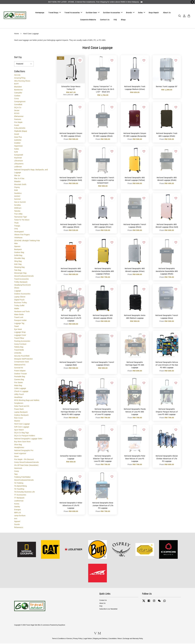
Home (16, 34)
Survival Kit (19, 368)
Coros (16, 99)
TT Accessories (20, 495)
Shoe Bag (18, 445)
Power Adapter (20, 371)
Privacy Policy (78, 639)
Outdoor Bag (19, 253)
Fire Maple (18, 123)
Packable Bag (20, 377)
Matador (17, 182)
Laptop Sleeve (20, 297)
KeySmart (18, 158)
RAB (16, 191)
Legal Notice (88, 639)
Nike (16, 244)
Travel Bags (55, 13)
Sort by (18, 58)
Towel (16, 327)
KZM (16, 152)
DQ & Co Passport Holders (25, 436)
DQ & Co (18, 108)
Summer (17, 200)
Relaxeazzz (19, 528)
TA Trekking (19, 483)
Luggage (18, 291)
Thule (16, 223)
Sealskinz (18, 194)
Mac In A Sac (19, 179)
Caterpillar (18, 93)
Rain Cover (19, 418)
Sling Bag (18, 262)
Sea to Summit (20, 203)
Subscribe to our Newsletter (108, 609)
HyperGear (18, 146)
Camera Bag (19, 380)
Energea (17, 510)
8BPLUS (18, 513)
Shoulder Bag (19, 259)
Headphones (19, 448)
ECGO (17, 114)
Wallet (17, 309)
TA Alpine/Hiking (20, 486)
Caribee (17, 96)
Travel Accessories (73, 13)
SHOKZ (17, 197)
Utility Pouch (19, 395)
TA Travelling (19, 489)
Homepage (40, 13)
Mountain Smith (20, 185)
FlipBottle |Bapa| (21, 132)
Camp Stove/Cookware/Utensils (26, 463)
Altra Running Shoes (22, 81)
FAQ (115, 20)
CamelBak (18, 105)
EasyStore (62, 625)
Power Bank (19, 410)
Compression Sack (22, 362)
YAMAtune (18, 238)
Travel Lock (19, 318)
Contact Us (105, 20)
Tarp (16, 475)
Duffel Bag (18, 256)
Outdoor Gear (93, 13)
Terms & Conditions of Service (62, 639)
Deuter (17, 111)
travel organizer (20, 454)
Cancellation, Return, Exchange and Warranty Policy (126, 639)
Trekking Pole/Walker (22, 478)
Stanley (17, 507)
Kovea (17, 504)
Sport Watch (19, 430)
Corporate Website (88, 20)
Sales (142, 13)
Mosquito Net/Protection (23, 359)
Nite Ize (17, 176)
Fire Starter (19, 383)
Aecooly (17, 75)
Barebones (18, 90)
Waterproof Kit (20, 365)
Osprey (17, 188)
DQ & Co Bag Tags (22, 433)
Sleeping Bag (19, 268)
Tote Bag (18, 271)
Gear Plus (18, 138)
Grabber (17, 144)
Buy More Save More (22, 442)
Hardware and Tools (22, 312)
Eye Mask (18, 330)
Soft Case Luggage (22, 427)
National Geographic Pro (24, 451)
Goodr (17, 135)
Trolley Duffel (19, 306)
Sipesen (17, 247)
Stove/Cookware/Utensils (24, 277)
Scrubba (17, 206)
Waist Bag (18, 386)
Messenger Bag (20, 274)
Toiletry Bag (19, 348)
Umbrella (18, 353)
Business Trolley (21, 303)
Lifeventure (18, 161)
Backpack (18, 250)
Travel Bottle (19, 351)
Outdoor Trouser (21, 374)
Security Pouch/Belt (22, 356)
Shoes (17, 288)
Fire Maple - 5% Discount (24, 460)
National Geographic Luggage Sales (28, 439)
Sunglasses (19, 404)
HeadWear (18, 398)
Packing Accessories (22, 342)
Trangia (17, 226)
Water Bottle (19, 315)
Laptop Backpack (21, 413)
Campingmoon (20, 102)
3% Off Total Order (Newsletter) (26, 466)
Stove (16, 457)
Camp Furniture (20, 345)
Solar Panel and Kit (22, 407)
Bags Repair (154, 13)
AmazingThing (20, 78)
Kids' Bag (18, 265)
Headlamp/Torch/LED (22, 285)
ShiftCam (18, 208)
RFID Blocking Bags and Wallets (27, 401)
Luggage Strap (20, 333)
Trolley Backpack (21, 282)
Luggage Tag (19, 324)
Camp (16, 472)
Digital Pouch (19, 300)
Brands (130, 13)
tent (16, 519)
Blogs (123, 20)
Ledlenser (18, 167)
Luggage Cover (20, 336)
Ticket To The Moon (22, 220)
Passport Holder (20, 321)
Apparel (17, 522)
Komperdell (19, 155)
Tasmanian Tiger (21, 217)
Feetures (18, 120)
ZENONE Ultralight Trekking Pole (27, 241)
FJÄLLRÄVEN (20, 129)
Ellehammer (19, 117)
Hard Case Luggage (22, 424)
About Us (167, 13)
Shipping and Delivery (100, 639)
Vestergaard (19, 232)
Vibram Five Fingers (22, 235)
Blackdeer (18, 87)
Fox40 (17, 126)
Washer (17, 421)
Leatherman (19, 501)
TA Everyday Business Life (24, 492)
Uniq (16, 229)
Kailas (17, 149)
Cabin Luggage (20, 389)
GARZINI (18, 141)
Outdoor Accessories (113, 13)
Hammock (18, 469)
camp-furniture (20, 516)
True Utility (18, 214)
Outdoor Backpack (21, 415)
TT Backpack (19, 498)
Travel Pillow (19, 339)
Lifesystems (19, 164)
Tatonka (17, 211)
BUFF (16, 84)
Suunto (17, 525)
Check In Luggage (21, 392)
